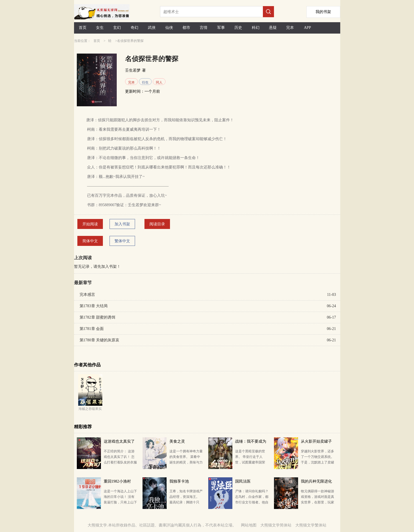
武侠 (152, 28)
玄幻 (117, 28)
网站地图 (249, 525)
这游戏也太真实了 (119, 441)
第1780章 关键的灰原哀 (100, 340)
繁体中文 (122, 241)
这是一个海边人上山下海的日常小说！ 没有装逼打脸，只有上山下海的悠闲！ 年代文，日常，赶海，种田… (120, 502)
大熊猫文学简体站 (276, 525)
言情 (204, 28)
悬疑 (273, 28)
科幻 (256, 28)
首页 (83, 28)
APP (308, 28)
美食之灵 (177, 441)
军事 (221, 28)
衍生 (145, 82)
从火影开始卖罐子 (316, 441)
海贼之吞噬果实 (90, 409)
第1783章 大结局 (94, 306)
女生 (100, 28)
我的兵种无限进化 (316, 481)
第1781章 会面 (92, 329)
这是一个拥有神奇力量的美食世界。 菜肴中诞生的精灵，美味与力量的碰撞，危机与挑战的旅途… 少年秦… (186, 462)
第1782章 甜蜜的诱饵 (98, 317)
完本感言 (87, 295)
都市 (186, 28)
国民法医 (243, 481)
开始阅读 (90, 224)
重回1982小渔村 (117, 481)
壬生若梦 (133, 70)
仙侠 (169, 28)
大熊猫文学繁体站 (311, 525)
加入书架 (122, 224)
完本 (290, 28)
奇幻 (134, 28)
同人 (159, 82)
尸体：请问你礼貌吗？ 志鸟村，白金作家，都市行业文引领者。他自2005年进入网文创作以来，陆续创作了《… (252, 502)
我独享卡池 (179, 481)
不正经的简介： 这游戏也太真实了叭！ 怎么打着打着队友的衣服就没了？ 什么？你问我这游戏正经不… (120, 462)
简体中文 (90, 241)
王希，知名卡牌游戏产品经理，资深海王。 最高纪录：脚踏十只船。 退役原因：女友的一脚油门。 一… (186, 502)
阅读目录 (157, 224)
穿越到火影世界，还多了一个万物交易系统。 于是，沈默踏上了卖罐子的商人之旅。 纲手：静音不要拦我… (318, 462)
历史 (238, 28)
